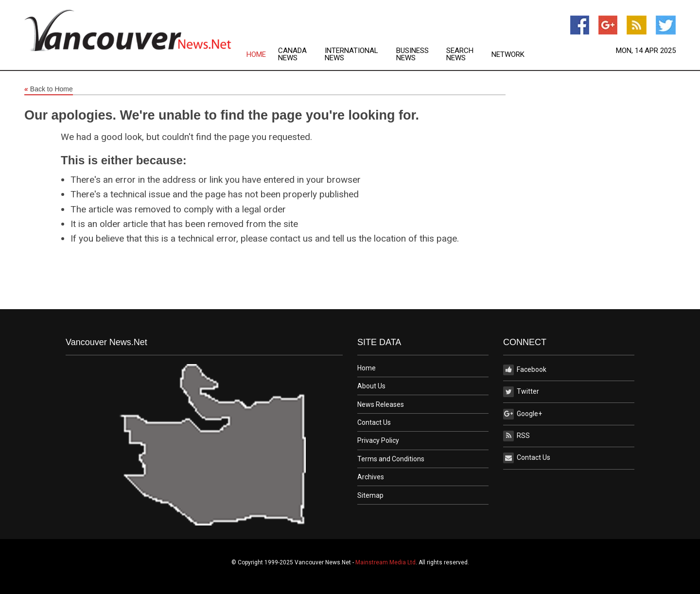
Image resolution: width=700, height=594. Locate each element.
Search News (460, 54)
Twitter (521, 392)
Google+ (523, 414)
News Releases (381, 404)
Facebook (525, 370)
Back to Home (49, 89)
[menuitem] (262, 54)
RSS (516, 436)
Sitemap (370, 495)
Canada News (292, 54)
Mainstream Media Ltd (385, 562)
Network (508, 55)
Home (256, 55)
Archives (371, 477)
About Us (371, 386)
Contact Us (374, 422)
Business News (412, 54)
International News (351, 54)
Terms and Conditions (391, 459)
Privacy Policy (378, 440)
